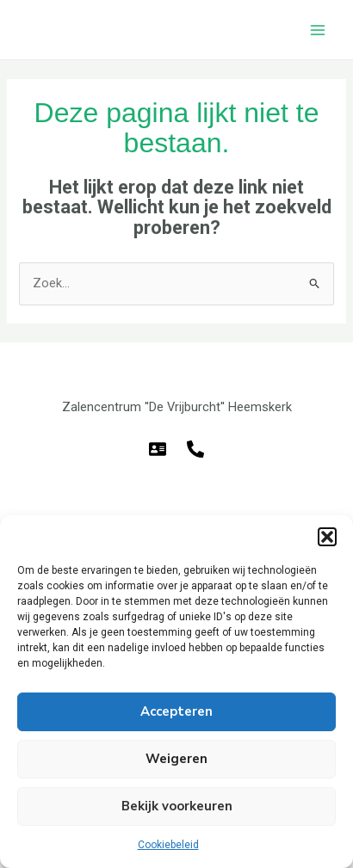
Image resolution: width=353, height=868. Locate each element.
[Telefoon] (195, 449)
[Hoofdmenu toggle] (318, 30)
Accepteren (176, 711)
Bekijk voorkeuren (177, 806)
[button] (327, 537)
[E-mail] (158, 449)
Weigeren (176, 759)
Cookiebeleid (168, 845)
